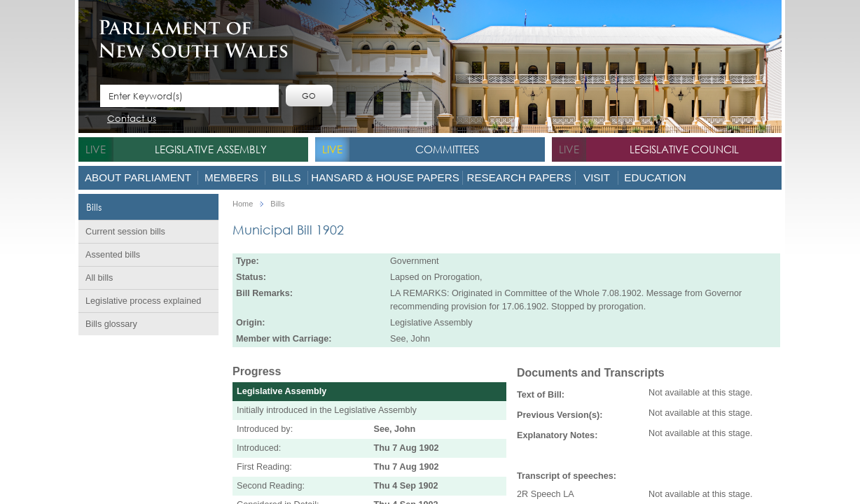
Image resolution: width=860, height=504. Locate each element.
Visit (597, 177)
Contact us (132, 119)
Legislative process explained (143, 301)
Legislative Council (684, 149)
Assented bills (113, 255)
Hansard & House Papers (385, 177)
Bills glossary (111, 324)
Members (231, 177)
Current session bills (125, 232)
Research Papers (519, 177)
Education (655, 177)
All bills (99, 278)
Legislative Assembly (211, 149)
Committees (447, 149)
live (96, 149)
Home (243, 204)
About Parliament (138, 177)
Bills (286, 177)
